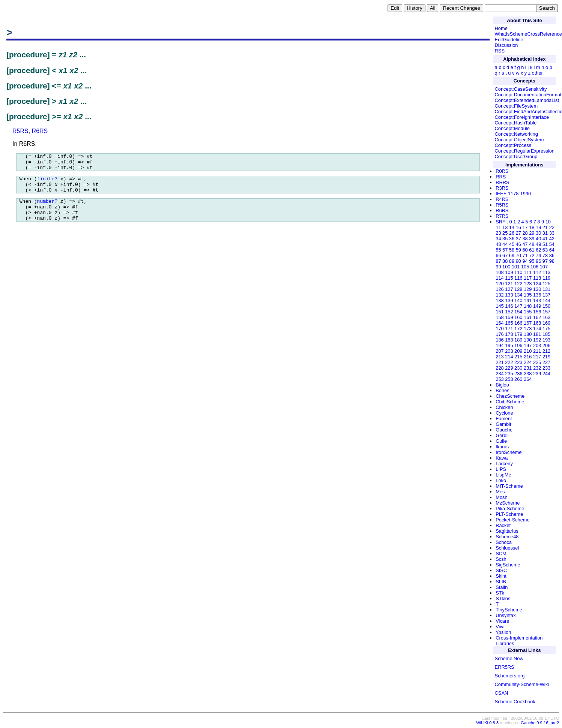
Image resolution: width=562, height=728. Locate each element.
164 (500, 323)
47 (525, 244)
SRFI (501, 222)
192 (537, 340)
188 (509, 340)
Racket (503, 525)
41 (545, 239)
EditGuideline (509, 40)
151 (500, 312)
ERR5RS (505, 667)
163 (546, 317)
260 (518, 379)
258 (509, 379)
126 (500, 289)
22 (552, 227)
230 (518, 368)
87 (498, 261)
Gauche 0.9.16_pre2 (540, 723)
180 (528, 334)
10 (548, 222)
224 (528, 362)
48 (532, 244)
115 (509, 278)
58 (512, 250)
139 (509, 300)
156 (537, 312)
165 (509, 323)
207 (500, 351)
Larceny (504, 464)
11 (498, 227)
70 (518, 255)
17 (525, 227)
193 (546, 340)
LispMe (503, 475)
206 (546, 345)
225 (537, 362)
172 (518, 329)
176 (500, 334)
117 (528, 278)
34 (498, 239)
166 (518, 323)
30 (538, 233)
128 (518, 289)
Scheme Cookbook (515, 702)
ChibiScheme (510, 402)
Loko (501, 480)
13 (505, 227)
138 (500, 300)
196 (518, 345)
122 (518, 284)
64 (552, 250)
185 (546, 334)
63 (545, 250)
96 (538, 261)
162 (537, 317)
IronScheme (509, 452)
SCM (501, 553)
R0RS (502, 171)
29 (532, 233)
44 (505, 244)
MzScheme (508, 503)
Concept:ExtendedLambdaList (527, 100)
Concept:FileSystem (516, 106)
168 (537, 323)
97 (545, 261)
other (537, 73)
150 (546, 306)
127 (509, 289)
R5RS (20, 131)
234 (500, 374)
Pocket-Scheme (512, 520)
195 (509, 345)
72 (532, 255)
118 (537, 278)
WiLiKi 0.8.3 (487, 723)
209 (518, 351)
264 (528, 379)
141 (528, 300)
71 (525, 255)
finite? (47, 183)
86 (552, 255)
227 (546, 362)
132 (500, 295)
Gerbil (502, 435)
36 (512, 239)
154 (518, 312)
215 (518, 357)
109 (509, 272)
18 (532, 227)
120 (500, 284)
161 (528, 317)
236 (518, 374)
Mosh (501, 497)
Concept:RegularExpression (525, 151)
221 (500, 362)
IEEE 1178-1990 (513, 194)
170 (500, 329)
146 (509, 306)
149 (537, 306)
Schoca (504, 542)
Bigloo (502, 385)
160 (518, 317)
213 (500, 357)
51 (545, 244)
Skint (501, 576)
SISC (501, 570)
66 (498, 255)
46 (518, 244)
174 (537, 329)
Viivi (500, 627)
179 (518, 334)
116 (518, 278)
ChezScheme (510, 396)
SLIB (501, 582)
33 (552, 233)
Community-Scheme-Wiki (522, 684)
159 (509, 317)
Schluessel (507, 548)
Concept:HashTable (516, 123)
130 (537, 289)
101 (516, 267)
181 (537, 334)
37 (518, 239)
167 (528, 323)
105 (525, 267)
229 (509, 368)
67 (505, 255)
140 (518, 300)
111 (528, 272)
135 (528, 295)
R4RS (502, 199)
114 (500, 278)
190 (528, 340)
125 (546, 284)
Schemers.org (510, 676)
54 (552, 244)
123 (528, 284)
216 (528, 357)
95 (532, 261)
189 (518, 340)
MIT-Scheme (509, 486)
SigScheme (508, 565)
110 (518, 272)
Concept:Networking (516, 134)
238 (528, 374)
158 (500, 317)
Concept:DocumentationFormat (528, 95)
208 (509, 351)
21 (545, 227)
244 (546, 374)
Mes (500, 492)
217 (537, 357)
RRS (501, 177)
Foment (504, 419)
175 (546, 329)
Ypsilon (503, 632)
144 (546, 300)
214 (509, 357)
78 (545, 255)
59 (518, 250)
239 (537, 374)
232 (537, 368)
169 (546, 323)
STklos (503, 598)
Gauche (504, 430)
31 (545, 233)
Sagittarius (507, 531)
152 (509, 312)
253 (500, 379)
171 (509, 329)
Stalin (502, 587)
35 (505, 239)
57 (505, 250)
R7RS (502, 216)
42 (552, 239)
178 (509, 334)
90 (518, 261)
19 (538, 227)
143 (537, 300)
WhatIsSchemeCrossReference (528, 34)
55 (498, 250)
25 (505, 233)
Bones (502, 390)
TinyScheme (509, 610)
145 (500, 306)
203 (537, 345)
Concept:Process (513, 145)
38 (525, 239)
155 (528, 312)
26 (512, 233)
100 (506, 267)
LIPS (501, 469)
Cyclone (504, 413)
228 (500, 368)
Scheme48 (507, 537)
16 (518, 227)
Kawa (502, 458)
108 (500, 272)
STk (500, 593)
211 (537, 351)
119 (546, 278)
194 (500, 345)
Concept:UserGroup (516, 157)
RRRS (502, 182)
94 (525, 261)
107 (544, 267)
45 (512, 244)
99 (498, 267)
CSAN (502, 693)
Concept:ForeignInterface (522, 117)
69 (512, 255)
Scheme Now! (510, 658)
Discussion (506, 45)
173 (528, 329)
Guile (501, 441)
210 (528, 351)
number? (47, 209)
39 (532, 239)
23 (498, 233)
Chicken (504, 407)
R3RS (502, 188)
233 (546, 368)
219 (546, 357)
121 (509, 284)
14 (512, 227)
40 (538, 239)
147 (518, 306)
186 (500, 340)
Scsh (501, 559)
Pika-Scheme (510, 509)
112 (537, 272)
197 (528, 345)
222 (509, 362)
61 (532, 250)
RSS (500, 51)
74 (538, 255)
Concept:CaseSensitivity (521, 89)
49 (538, 244)
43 (498, 244)
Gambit (503, 424)
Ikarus (502, 447)
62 (538, 250)
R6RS (40, 131)
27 (518, 233)
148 (528, 306)
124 (537, 284)
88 (505, 261)
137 (546, 295)
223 (518, 362)
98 (552, 261)
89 (512, 261)
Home (501, 28)
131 (546, 289)
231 (528, 368)
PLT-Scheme (509, 514)
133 (509, 295)
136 (537, 295)
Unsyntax (506, 615)
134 (518, 295)
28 (525, 233)
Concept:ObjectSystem (519, 140)
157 (546, 312)
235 (509, 374)
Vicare (502, 621)
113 (546, 272)
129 (528, 289)
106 (534, 267)
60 (525, 250)
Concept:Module (512, 128)
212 (546, 351)
